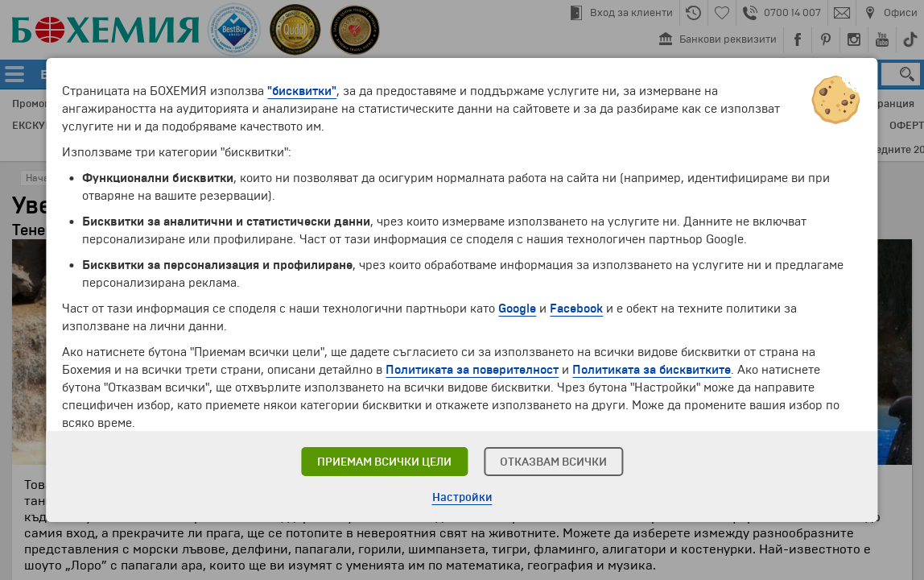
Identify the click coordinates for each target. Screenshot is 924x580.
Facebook (576, 309)
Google (517, 309)
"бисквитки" (302, 91)
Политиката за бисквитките (652, 370)
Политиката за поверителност (472, 370)
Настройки (462, 497)
